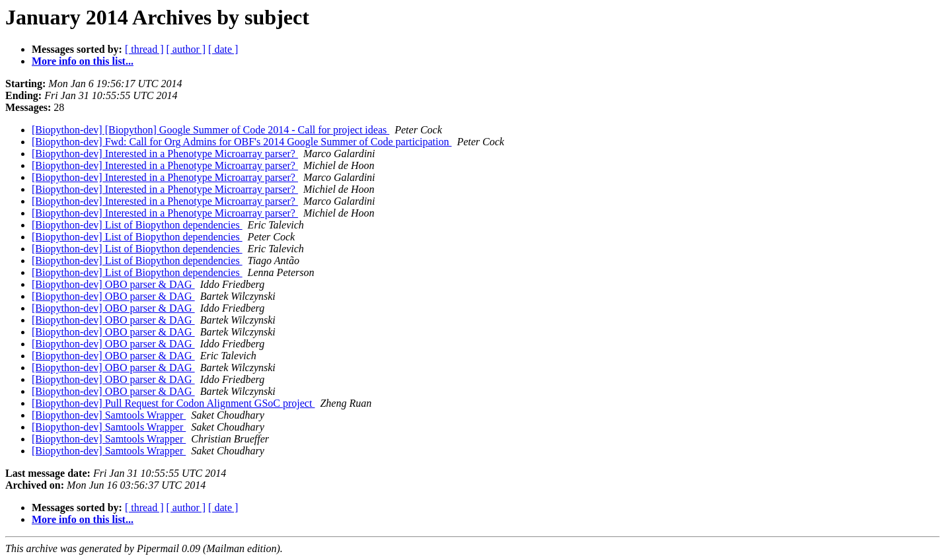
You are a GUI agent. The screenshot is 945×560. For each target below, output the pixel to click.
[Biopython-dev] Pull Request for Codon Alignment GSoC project (173, 403)
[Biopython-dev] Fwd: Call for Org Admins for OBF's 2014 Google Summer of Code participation (242, 142)
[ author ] (186, 49)
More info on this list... (83, 61)
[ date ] (223, 49)
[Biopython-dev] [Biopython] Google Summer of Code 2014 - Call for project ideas (210, 130)
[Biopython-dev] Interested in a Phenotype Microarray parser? (165, 154)
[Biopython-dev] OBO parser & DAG (113, 284)
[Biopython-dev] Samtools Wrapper (109, 415)
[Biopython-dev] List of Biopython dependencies (137, 225)
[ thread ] (144, 49)
